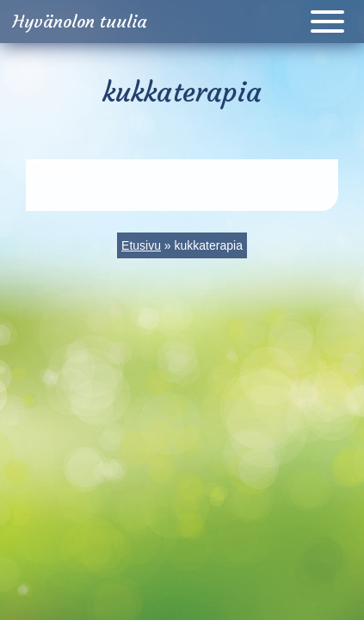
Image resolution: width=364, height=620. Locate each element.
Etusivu (141, 245)
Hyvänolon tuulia (80, 21)
